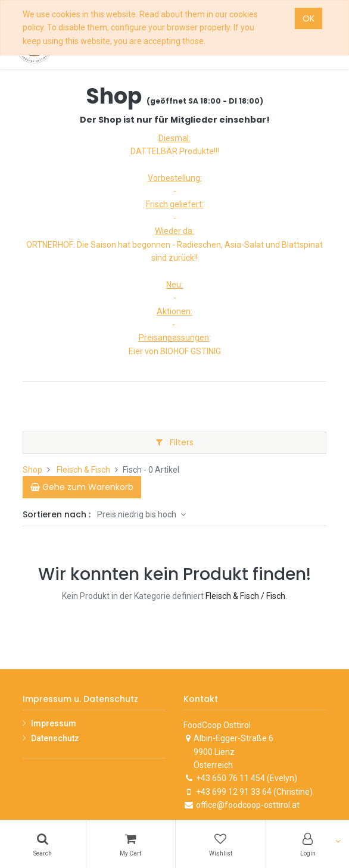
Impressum (54, 723)
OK (309, 18)
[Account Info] (308, 844)
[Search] (43, 844)
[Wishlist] (221, 844)
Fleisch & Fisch (83, 470)
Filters (175, 442)
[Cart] (131, 844)
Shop (32, 470)
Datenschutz (55, 738)
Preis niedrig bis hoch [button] (138, 514)
